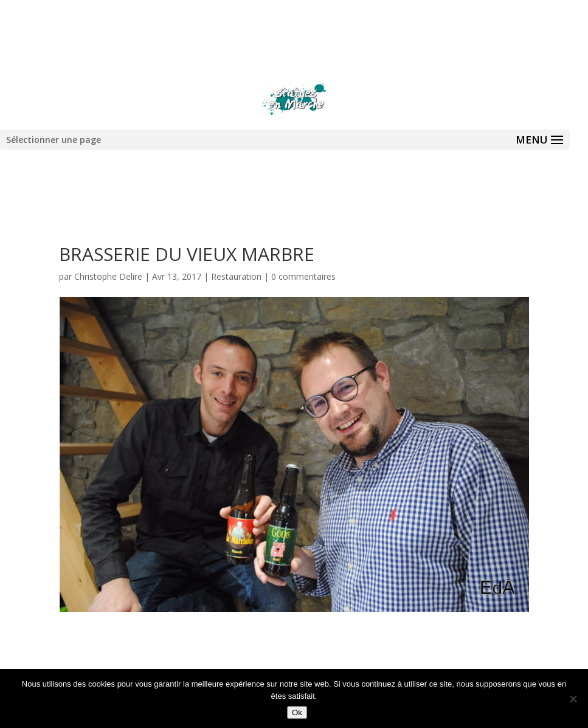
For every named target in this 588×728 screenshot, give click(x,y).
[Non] (573, 699)
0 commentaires (303, 276)
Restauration (236, 276)
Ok (297, 712)
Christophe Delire (108, 276)
